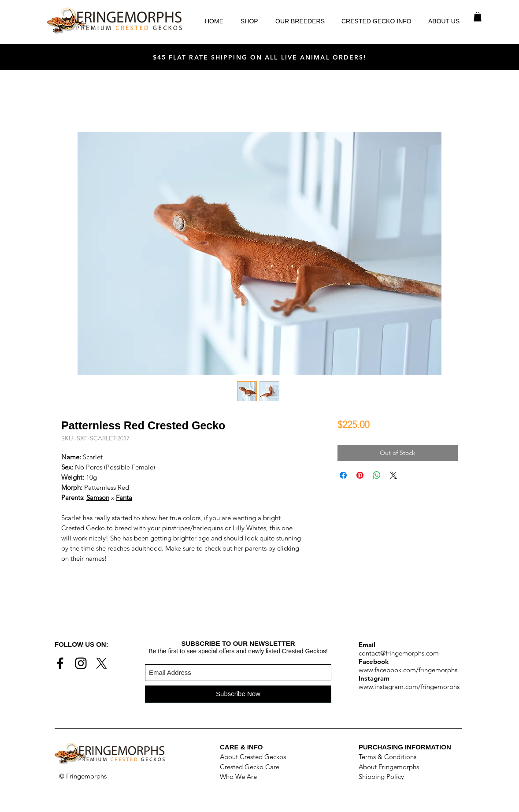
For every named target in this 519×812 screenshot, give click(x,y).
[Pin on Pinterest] (360, 475)
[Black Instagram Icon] (81, 663)
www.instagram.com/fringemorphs (409, 687)
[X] (102, 663)
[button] (478, 17)
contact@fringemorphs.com (399, 653)
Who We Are (238, 777)
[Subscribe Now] (238, 694)
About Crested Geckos (253, 757)
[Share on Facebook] (343, 475)
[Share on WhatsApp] (377, 475)
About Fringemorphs (389, 767)
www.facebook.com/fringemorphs (408, 670)
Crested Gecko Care (250, 767)
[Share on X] (393, 475)
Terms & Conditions (387, 757)
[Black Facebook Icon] (60, 663)
